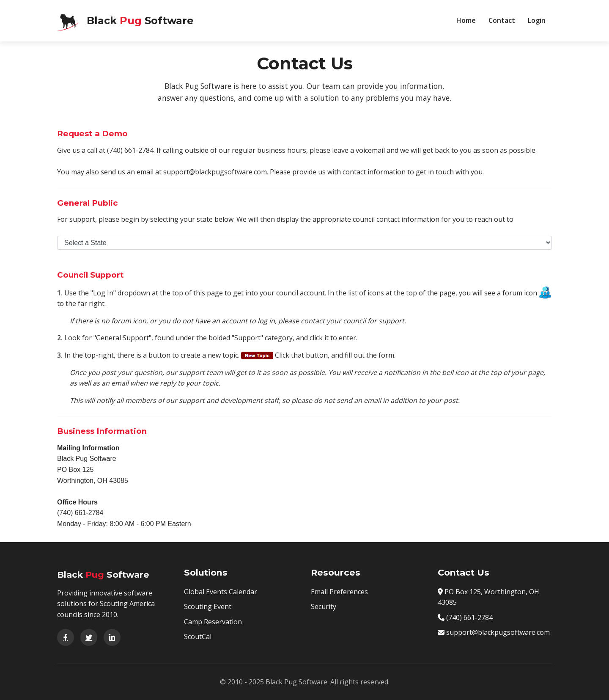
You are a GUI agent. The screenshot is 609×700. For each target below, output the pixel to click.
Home (466, 20)
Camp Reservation (213, 622)
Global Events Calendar (221, 592)
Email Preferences (339, 592)
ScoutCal (198, 637)
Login (537, 20)
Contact (502, 20)
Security (324, 606)
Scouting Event (208, 606)
